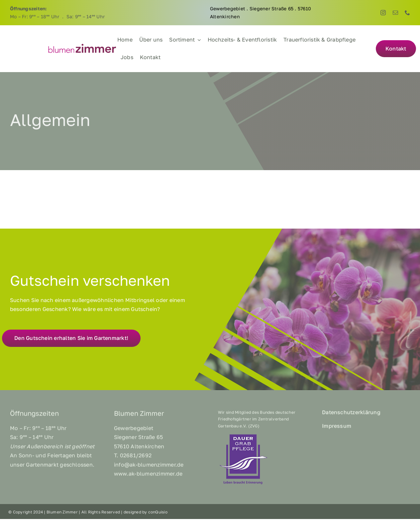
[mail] (395, 13)
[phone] (407, 13)
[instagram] (383, 13)
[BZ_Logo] (82, 46)
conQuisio (158, 514)
